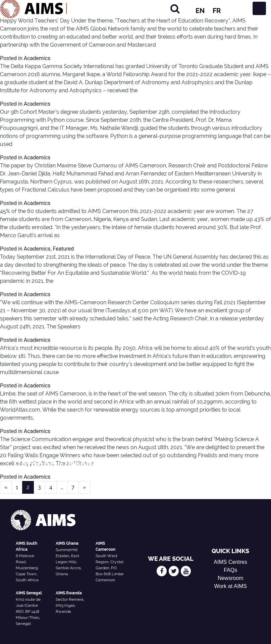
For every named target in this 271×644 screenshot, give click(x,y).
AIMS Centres (230, 562)
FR (217, 11)
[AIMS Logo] (34, 8)
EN (200, 11)
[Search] (175, 9)
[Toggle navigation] (259, 8)
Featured (63, 249)
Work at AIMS (230, 586)
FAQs (230, 570)
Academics (37, 58)
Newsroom (230, 578)
